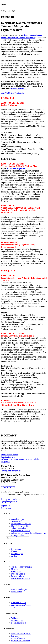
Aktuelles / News (18, 519)
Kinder (14, 551)
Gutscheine (16, 571)
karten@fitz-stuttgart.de (11, 471)
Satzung (15, 636)
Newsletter (16, 569)
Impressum (6, 506)
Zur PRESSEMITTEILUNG (13, 93)
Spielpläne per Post (9, 501)
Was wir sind (17, 521)
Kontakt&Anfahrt (19, 603)
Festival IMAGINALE (21, 531)
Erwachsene (16, 549)
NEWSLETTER (8, 487)
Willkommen (17, 618)
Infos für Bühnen (18, 574)
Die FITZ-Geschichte (20, 526)
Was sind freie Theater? (21, 524)
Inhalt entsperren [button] (8, 457)
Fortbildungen (17, 554)
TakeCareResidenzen (20, 528)
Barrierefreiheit (18, 576)
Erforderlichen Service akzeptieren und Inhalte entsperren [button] (20, 461)
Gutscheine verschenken (11, 499)
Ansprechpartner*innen (21, 605)
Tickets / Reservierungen (21, 567)
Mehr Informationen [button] (9, 455)
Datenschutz (6, 508)
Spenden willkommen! (21, 641)
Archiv (14, 556)
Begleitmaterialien (19, 623)
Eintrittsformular (18, 638)
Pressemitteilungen (19, 589)
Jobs (13, 607)
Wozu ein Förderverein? (21, 634)
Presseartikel (17, 592)
